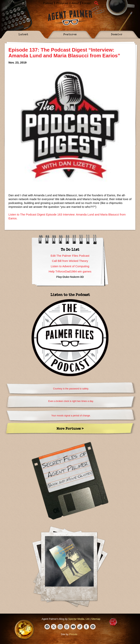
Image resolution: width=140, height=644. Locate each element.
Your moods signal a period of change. (71, 416)
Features (70, 34)
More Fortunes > (70, 428)
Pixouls (73, 634)
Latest (23, 34)
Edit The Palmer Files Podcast (70, 256)
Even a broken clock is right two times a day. (71, 401)
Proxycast (62, 3)
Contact (87, 3)
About (75, 3)
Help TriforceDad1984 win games (70, 271)
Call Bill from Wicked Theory (70, 261)
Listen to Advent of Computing (70, 266)
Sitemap (96, 619)
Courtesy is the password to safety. (71, 389)
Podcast (48, 3)
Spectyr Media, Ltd (79, 619)
